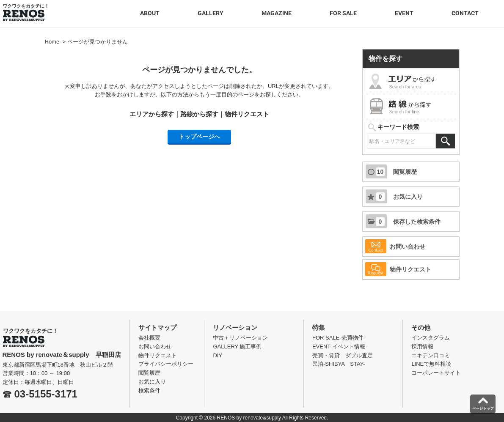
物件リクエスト (247, 114)
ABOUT (150, 13)
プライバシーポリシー (166, 364)
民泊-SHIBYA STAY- (339, 364)
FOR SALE (343, 13)
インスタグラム (431, 338)
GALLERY (211, 13)
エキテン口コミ (431, 355)
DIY (218, 355)
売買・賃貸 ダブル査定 (343, 355)
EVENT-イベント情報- (340, 347)
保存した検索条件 (403, 221)
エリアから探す (152, 114)
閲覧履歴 (391, 171)
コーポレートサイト (436, 373)
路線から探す (199, 114)
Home (52, 42)
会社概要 (149, 338)
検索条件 (149, 390)
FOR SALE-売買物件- (339, 338)
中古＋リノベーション (240, 338)
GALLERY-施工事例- (238, 347)
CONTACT (465, 13)
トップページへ (199, 137)
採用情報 (422, 347)
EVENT (404, 13)
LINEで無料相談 (431, 364)
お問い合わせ (395, 246)
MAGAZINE (277, 13)
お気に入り (394, 196)
